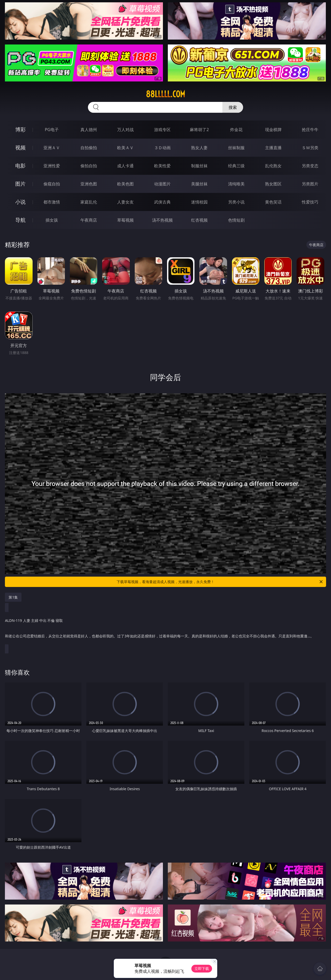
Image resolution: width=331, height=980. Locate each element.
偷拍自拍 (89, 166)
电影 (20, 166)
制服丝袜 (199, 166)
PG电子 (52, 130)
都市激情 (52, 202)
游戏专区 (162, 130)
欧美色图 (125, 184)
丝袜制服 (236, 148)
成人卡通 (125, 166)
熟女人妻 (199, 148)
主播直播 (273, 148)
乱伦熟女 (273, 166)
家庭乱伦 (89, 202)
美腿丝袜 (199, 184)
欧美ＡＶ (125, 148)
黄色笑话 (273, 202)
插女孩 (52, 220)
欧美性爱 (162, 166)
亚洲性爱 (52, 166)
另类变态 (310, 166)
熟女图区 (273, 184)
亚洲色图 (89, 184)
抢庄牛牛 (310, 130)
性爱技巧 (310, 202)
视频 (20, 148)
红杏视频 (199, 220)
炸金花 (236, 130)
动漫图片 (162, 184)
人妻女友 (125, 202)
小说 (20, 202)
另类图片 (310, 184)
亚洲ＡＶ (52, 148)
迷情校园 (199, 202)
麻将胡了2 (199, 130)
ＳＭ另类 (310, 148)
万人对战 (125, 130)
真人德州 (89, 130)
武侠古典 (162, 202)
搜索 (233, 107)
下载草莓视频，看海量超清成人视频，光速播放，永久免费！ (220, 582)
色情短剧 (236, 220)
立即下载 (202, 968)
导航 (20, 220)
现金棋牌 (273, 130)
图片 (20, 184)
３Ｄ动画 (162, 148)
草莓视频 (125, 220)
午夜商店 (89, 220)
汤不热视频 (162, 220)
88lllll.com (165, 94)
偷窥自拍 (52, 184)
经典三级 (236, 166)
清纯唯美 (236, 184)
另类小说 (236, 202)
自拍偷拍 (89, 148)
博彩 (20, 129)
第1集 (13, 597)
